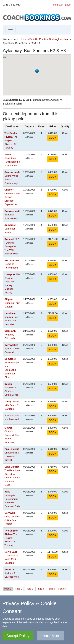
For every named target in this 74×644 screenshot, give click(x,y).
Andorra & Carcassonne (12, 573)
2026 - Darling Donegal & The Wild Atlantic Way (12, 246)
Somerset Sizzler (10, 229)
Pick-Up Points (38, 39)
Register (58, 5)
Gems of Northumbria (12, 264)
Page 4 (40, 589)
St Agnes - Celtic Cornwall (12, 349)
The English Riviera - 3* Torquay (11, 140)
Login (68, 5)
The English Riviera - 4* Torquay (11, 538)
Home (23, 39)
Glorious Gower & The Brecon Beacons (12, 435)
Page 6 (62, 589)
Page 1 (8, 589)
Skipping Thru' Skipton (12, 303)
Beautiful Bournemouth (12, 215)
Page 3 (29, 589)
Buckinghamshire (59, 39)
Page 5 (51, 589)
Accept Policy (18, 636)
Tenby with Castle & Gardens (12, 405)
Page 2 (19, 589)
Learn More (51, 636)
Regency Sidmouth (10, 335)
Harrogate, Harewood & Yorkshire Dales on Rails (12, 499)
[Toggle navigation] (10, 30)
